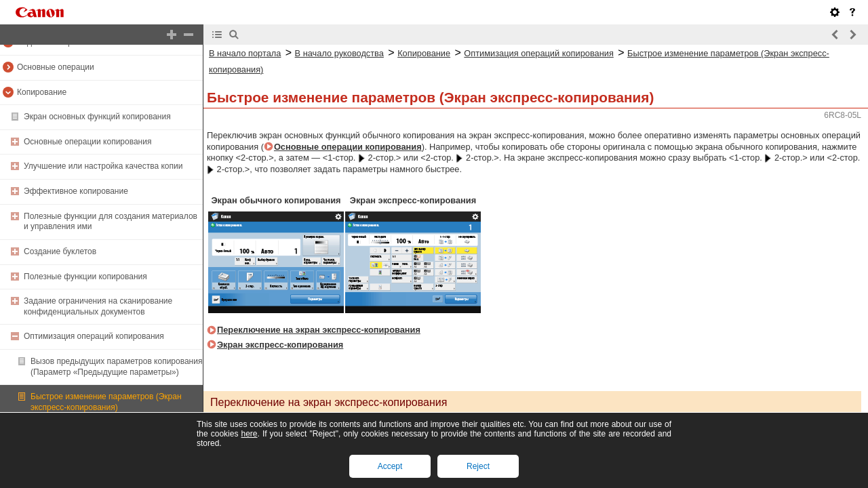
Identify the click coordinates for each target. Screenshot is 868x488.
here (249, 434)
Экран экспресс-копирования (280, 345)
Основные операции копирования (87, 142)
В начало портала (245, 53)
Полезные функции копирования (85, 277)
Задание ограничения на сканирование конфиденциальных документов (98, 306)
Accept (390, 466)
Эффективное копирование (76, 191)
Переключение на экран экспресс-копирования (319, 330)
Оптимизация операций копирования (94, 336)
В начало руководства (339, 53)
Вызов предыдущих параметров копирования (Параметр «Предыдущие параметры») (116, 367)
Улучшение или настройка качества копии (103, 166)
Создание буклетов (60, 251)
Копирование (42, 92)
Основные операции (56, 67)
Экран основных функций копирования (97, 117)
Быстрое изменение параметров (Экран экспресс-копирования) (106, 402)
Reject (478, 466)
